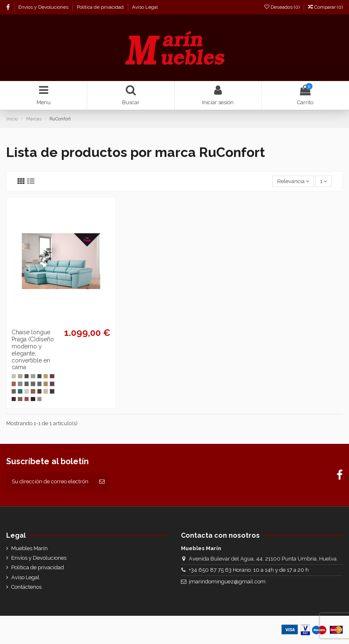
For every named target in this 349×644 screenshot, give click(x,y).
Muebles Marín (29, 548)
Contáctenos (26, 587)
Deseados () (283, 7)
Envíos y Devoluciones (44, 7)
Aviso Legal (145, 7)
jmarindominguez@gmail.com (227, 582)
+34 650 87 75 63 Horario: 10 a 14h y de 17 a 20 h (249, 570)
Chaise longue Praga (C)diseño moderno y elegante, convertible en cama (33, 350)
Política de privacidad (101, 7)
